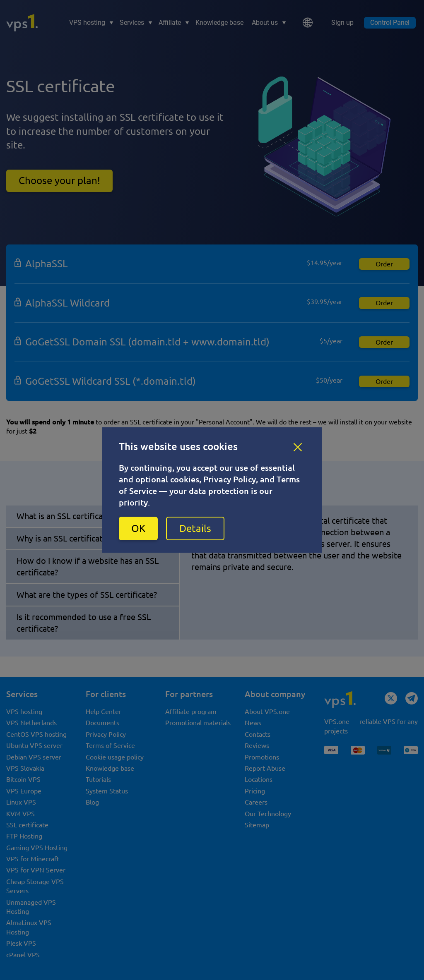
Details (195, 528)
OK (138, 528)
